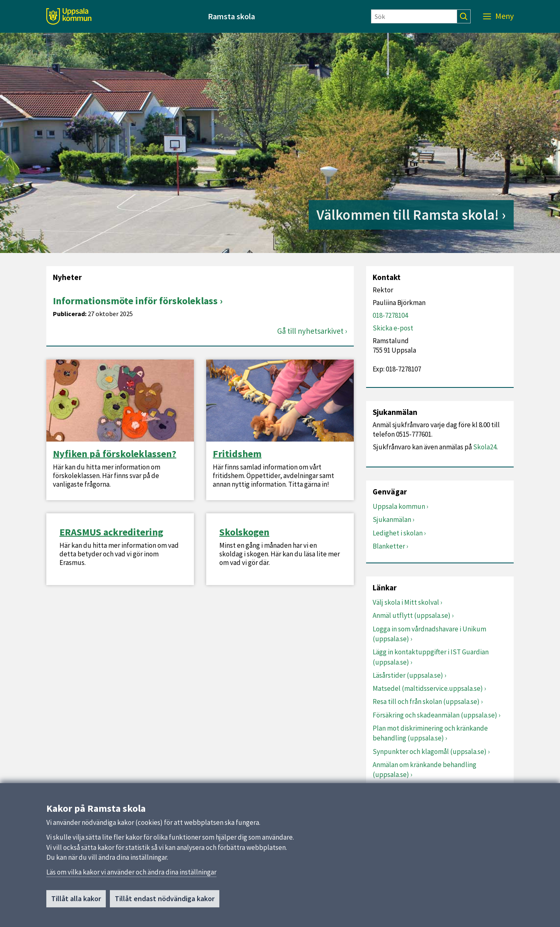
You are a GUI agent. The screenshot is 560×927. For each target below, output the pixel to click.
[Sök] (414, 16)
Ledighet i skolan (398, 533)
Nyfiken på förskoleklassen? (115, 454)
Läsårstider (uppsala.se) (408, 675)
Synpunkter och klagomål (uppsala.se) (430, 752)
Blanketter (389, 546)
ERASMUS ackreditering (111, 532)
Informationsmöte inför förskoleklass (135, 301)
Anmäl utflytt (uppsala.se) (412, 615)
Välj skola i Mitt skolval (406, 602)
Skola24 (485, 447)
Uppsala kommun (399, 506)
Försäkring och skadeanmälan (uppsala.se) (435, 715)
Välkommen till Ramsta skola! (408, 215)
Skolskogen (244, 532)
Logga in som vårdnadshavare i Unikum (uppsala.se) (429, 634)
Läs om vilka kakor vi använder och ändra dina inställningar (131, 876)
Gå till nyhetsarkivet (310, 331)
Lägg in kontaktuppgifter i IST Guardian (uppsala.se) (431, 657)
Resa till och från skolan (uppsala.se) (426, 702)
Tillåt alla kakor (76, 902)
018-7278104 (390, 315)
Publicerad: (70, 314)
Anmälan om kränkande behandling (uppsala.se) (425, 770)
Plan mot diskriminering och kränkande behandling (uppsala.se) (430, 733)
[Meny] (498, 16)
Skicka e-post (393, 328)
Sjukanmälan (392, 519)
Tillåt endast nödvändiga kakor (165, 902)
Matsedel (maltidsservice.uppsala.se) (428, 688)
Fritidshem (237, 454)
